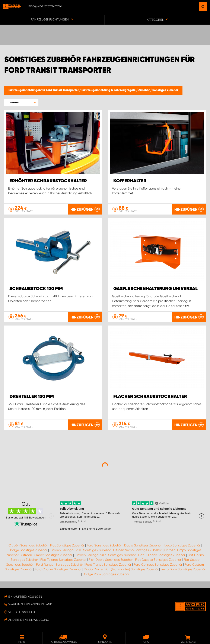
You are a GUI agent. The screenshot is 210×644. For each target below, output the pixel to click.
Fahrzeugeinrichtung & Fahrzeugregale (109, 90)
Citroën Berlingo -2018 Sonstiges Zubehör (80, 550)
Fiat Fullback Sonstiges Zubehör (162, 555)
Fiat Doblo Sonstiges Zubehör (111, 560)
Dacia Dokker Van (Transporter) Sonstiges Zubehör (121, 569)
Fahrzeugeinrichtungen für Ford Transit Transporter (44, 90)
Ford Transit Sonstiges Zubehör (108, 565)
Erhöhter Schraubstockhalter (48, 181)
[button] (21, 102)
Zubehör (144, 90)
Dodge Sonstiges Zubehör (28, 550)
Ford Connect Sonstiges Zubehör (158, 565)
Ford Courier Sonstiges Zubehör (58, 569)
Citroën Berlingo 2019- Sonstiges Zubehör (105, 555)
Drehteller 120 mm (32, 397)
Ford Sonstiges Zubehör (104, 545)
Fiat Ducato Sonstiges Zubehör (158, 560)
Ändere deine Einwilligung (29, 620)
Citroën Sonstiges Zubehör (28, 545)
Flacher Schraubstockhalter (150, 397)
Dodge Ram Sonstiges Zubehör (106, 574)
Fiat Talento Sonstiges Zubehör (63, 560)
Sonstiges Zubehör (165, 90)
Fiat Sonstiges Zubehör (67, 545)
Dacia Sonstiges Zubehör (143, 545)
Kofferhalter (130, 181)
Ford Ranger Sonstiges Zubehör (60, 565)
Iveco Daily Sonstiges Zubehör (183, 569)
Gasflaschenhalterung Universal (155, 289)
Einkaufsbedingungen (25, 597)
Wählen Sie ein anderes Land (30, 604)
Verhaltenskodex (22, 612)
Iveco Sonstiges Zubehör (182, 545)
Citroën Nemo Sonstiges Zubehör (138, 550)
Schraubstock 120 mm (36, 289)
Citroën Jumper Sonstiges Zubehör (47, 555)
